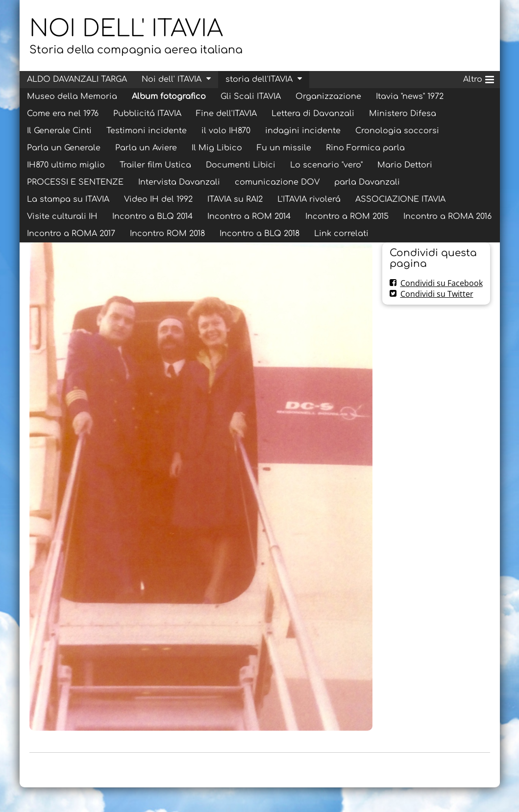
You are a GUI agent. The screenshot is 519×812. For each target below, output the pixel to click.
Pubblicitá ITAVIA (147, 114)
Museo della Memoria (72, 96)
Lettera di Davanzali (313, 114)
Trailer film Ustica (155, 165)
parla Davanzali (367, 182)
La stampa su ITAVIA (68, 199)
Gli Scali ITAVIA (251, 96)
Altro (479, 78)
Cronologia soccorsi (397, 131)
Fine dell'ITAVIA (226, 114)
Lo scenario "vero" (326, 165)
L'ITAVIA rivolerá (309, 199)
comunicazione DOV (277, 182)
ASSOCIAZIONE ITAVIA (400, 199)
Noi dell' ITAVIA (172, 79)
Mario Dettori (405, 165)
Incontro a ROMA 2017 (71, 234)
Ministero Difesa (403, 114)
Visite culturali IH (62, 216)
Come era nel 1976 (63, 114)
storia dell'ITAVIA (259, 79)
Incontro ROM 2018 (167, 234)
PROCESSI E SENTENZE (75, 182)
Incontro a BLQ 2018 (259, 234)
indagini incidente (303, 131)
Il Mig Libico (217, 148)
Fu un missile (284, 148)
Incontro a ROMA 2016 (447, 216)
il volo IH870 (226, 131)
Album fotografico (169, 96)
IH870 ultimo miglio (66, 165)
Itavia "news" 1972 (410, 96)
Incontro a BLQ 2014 (152, 216)
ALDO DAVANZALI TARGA (77, 79)
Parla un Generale (64, 148)
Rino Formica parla (365, 148)
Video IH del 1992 (158, 199)
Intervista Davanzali (179, 182)
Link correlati (341, 234)
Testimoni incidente (147, 131)
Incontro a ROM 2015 (347, 216)
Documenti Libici (241, 165)
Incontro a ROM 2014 (249, 216)
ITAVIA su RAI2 (235, 199)
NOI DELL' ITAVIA (126, 29)
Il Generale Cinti (59, 131)
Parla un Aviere (146, 148)
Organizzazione (328, 96)
